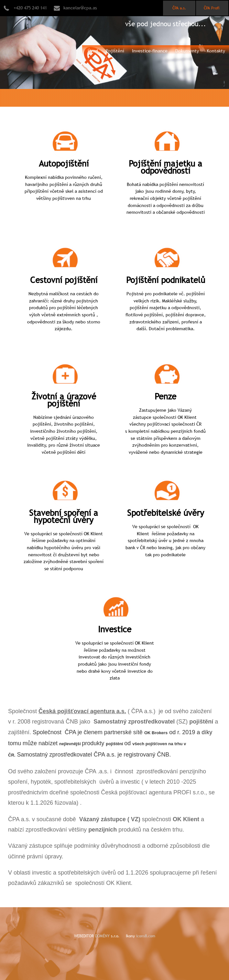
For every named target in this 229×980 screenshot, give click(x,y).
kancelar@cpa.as (80, 8)
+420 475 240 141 (30, 8)
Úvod (93, 51)
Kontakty (216, 51)
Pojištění (115, 51)
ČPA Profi (212, 8)
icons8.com (146, 936)
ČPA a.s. (179, 8)
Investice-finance (150, 51)
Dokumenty (187, 51)
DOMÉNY (103, 936)
